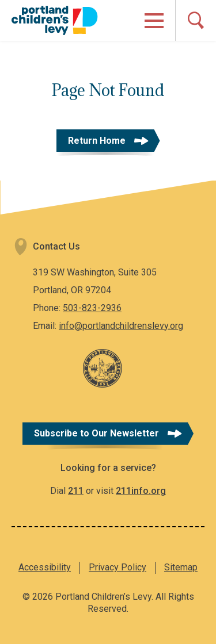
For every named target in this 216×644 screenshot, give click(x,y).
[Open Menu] (154, 21)
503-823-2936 (92, 308)
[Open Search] (196, 20)
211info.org (141, 491)
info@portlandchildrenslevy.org (121, 326)
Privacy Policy (118, 567)
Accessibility (45, 567)
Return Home (97, 141)
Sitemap (181, 567)
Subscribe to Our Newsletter (96, 433)
